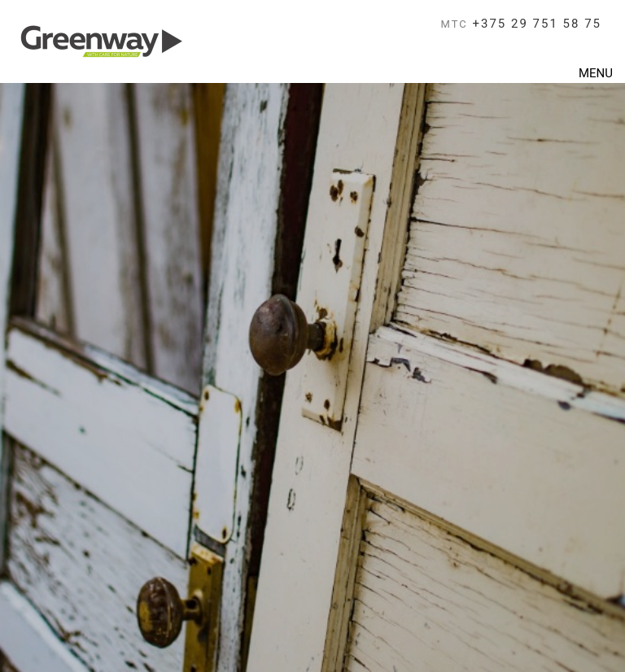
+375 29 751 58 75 (522, 24)
